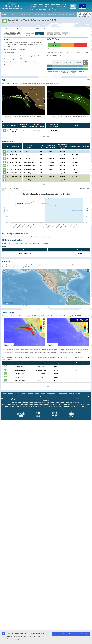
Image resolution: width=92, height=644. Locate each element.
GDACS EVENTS (14, 15)
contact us (72, 1)
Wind (57, 62)
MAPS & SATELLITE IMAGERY (45, 15)
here (64, 55)
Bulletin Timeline (8, 142)
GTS (37, 29)
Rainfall (78, 62)
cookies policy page (37, 633)
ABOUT (71, 15)
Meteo (29, 29)
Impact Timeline (8, 122)
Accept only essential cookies (79, 634)
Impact (20, 29)
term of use (64, 1)
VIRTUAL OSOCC (27, 15)
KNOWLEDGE (62, 15)
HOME (4, 15)
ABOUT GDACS (74, 394)
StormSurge (8, 312)
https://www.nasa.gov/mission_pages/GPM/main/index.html (21, 267)
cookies (88, 397)
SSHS (56, 84)
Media (46, 29)
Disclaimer (44, 397)
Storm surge (68, 62)
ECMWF (65, 33)
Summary (9, 29)
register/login (80, 1)
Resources (56, 29)
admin (87, 1)
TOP (88, 80)
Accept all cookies (59, 634)
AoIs (26, 233)
